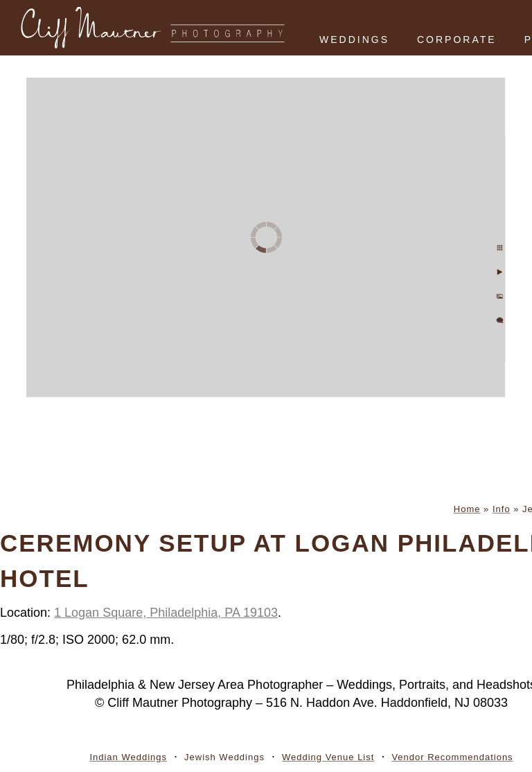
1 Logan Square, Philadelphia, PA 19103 (166, 613)
